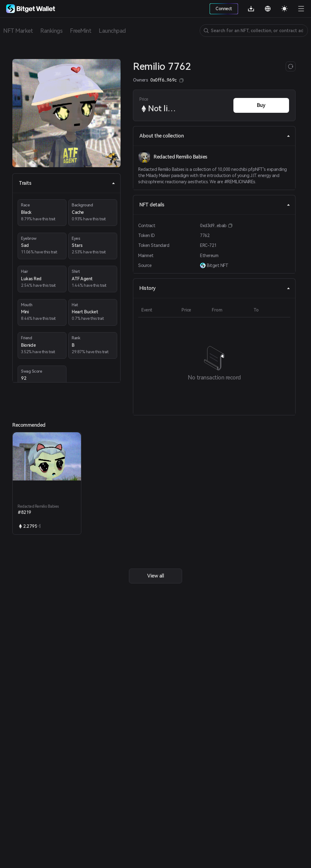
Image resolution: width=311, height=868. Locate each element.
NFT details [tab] (215, 205)
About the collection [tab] (215, 136)
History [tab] (215, 288)
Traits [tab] (67, 183)
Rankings (51, 31)
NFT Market (18, 31)
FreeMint (81, 31)
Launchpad (112, 31)
